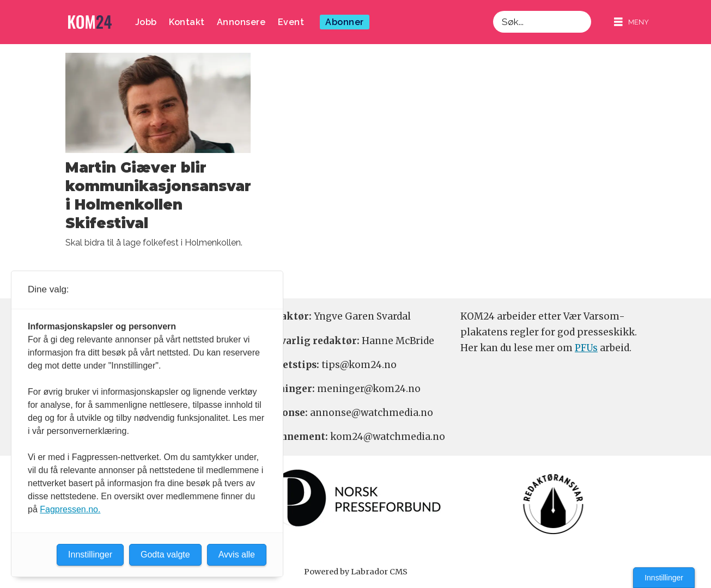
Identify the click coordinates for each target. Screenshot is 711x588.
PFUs (586, 348)
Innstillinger (664, 578)
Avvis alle (237, 555)
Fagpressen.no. (70, 509)
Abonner (345, 22)
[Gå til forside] (90, 22)
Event (291, 22)
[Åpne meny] (631, 22)
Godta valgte (165, 555)
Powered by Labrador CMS (356, 572)
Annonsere (241, 22)
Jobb (146, 22)
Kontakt (187, 22)
